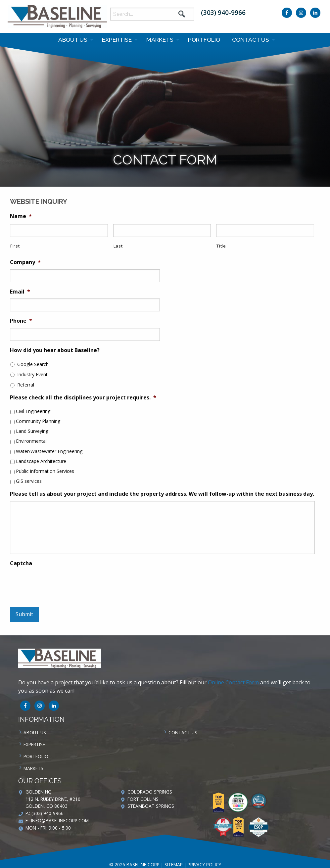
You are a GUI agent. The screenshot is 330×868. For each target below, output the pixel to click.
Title (221, 246)
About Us (73, 40)
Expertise (117, 40)
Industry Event (32, 374)
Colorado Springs (150, 792)
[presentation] (60, 583)
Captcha (21, 563)
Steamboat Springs (151, 806)
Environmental (31, 441)
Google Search (33, 364)
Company (25, 262)
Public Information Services (45, 471)
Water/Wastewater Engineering (49, 451)
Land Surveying (32, 431)
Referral (26, 385)
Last (118, 246)
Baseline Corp (57, 17)
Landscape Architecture (41, 461)
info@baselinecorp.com (60, 821)
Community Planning (38, 421)
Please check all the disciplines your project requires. (83, 398)
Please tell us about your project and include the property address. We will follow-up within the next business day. (162, 494)
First (15, 246)
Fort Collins (143, 799)
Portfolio (204, 40)
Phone (21, 321)
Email (20, 292)
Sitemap (174, 865)
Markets (160, 40)
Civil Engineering (33, 411)
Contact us (251, 40)
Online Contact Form (233, 682)
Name (21, 216)
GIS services (29, 481)
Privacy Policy (204, 865)
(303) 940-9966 (223, 12)
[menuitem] (74, 40)
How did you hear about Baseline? (55, 350)
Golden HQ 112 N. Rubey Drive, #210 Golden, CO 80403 (53, 799)
